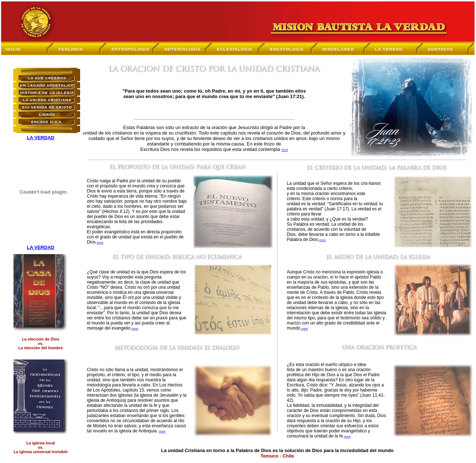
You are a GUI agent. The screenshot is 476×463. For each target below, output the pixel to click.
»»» (284, 149)
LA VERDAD (41, 138)
